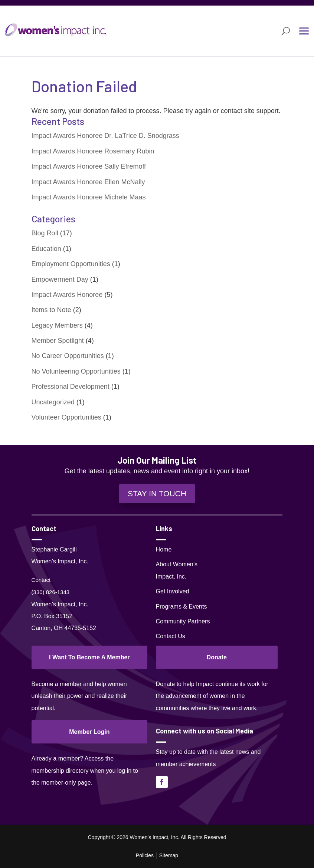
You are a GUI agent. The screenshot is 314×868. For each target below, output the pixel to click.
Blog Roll (45, 233)
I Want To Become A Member (89, 657)
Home (164, 549)
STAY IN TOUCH (157, 493)
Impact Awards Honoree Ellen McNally (88, 182)
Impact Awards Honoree (67, 295)
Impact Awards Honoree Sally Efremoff (89, 166)
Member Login (89, 732)
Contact (41, 580)
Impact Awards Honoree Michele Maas (89, 197)
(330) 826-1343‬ (51, 592)
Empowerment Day (60, 279)
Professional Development (71, 387)
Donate (217, 657)
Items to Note (51, 310)
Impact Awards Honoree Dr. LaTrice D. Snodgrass (105, 136)
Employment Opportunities (71, 264)
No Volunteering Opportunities (76, 371)
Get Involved (173, 591)
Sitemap (169, 855)
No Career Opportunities (68, 356)
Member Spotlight (58, 341)
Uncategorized (53, 402)
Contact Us (171, 636)
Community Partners (183, 621)
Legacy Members (57, 325)
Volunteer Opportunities (66, 417)
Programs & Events (181, 607)
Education (46, 249)
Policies (145, 855)
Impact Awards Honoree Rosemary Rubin (93, 151)
